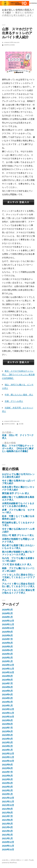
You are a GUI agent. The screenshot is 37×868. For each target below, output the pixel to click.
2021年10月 (8, 805)
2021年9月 (7, 809)
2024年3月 (7, 698)
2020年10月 (8, 850)
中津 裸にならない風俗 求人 (19, 395)
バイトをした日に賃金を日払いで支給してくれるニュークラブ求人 (18, 577)
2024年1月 (7, 706)
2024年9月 (7, 676)
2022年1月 (7, 794)
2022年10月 (8, 761)
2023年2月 (7, 746)
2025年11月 (8, 624)
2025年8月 (7, 636)
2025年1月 (7, 661)
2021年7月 (7, 816)
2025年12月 (8, 621)
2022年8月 (7, 768)
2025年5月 (7, 647)
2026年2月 (7, 613)
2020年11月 (8, 846)
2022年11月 (8, 757)
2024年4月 (7, 695)
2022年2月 (7, 791)
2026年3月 (7, 610)
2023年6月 (7, 731)
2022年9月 (7, 765)
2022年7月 (7, 772)
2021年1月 (7, 838)
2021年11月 (8, 802)
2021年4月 (7, 827)
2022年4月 (7, 783)
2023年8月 (7, 724)
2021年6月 (7, 820)
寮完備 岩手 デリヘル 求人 (16, 493)
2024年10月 (8, 672)
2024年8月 (7, 680)
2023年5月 (7, 735)
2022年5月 (7, 779)
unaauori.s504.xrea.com (12, 42)
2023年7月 (7, 728)
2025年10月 (8, 628)
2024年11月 (8, 669)
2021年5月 (7, 824)
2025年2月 (7, 658)
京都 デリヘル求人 (14, 401)
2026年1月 (7, 617)
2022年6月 (7, 776)
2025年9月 (7, 632)
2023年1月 (7, 750)
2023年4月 (7, 739)
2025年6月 (7, 643)
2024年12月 (8, 665)
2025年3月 (7, 654)
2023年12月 (8, 709)
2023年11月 (8, 713)
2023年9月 (7, 720)
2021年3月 (7, 831)
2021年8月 (7, 813)
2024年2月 (7, 702)
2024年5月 (7, 691)
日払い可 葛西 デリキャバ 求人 (18, 535)
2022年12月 (8, 754)
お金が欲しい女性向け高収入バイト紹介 (15, 860)
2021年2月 (7, 835)
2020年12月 (8, 842)
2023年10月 (8, 717)
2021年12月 (8, 798)
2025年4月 (7, 650)
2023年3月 (7, 743)
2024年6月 (7, 687)
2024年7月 (7, 684)
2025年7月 (7, 639)
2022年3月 (7, 787)
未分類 (21, 424)
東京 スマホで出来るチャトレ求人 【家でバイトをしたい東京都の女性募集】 (18, 375)
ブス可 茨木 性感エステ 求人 (17, 565)
